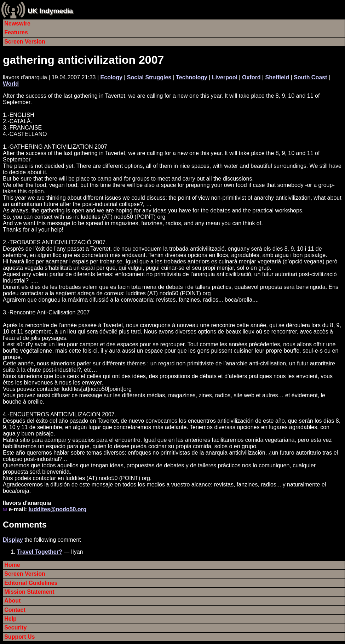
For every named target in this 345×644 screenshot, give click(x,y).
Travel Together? (40, 552)
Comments (25, 525)
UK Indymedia (50, 11)
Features (16, 32)
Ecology (111, 77)
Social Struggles (149, 77)
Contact (15, 610)
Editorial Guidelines (31, 583)
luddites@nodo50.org (57, 509)
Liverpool (225, 77)
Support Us (19, 637)
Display (13, 540)
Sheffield (277, 77)
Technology (192, 77)
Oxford (251, 77)
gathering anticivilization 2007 (83, 60)
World (11, 84)
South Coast (310, 77)
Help (10, 619)
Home (12, 565)
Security (15, 628)
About (12, 601)
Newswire (17, 24)
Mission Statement (29, 592)
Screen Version (25, 42)
